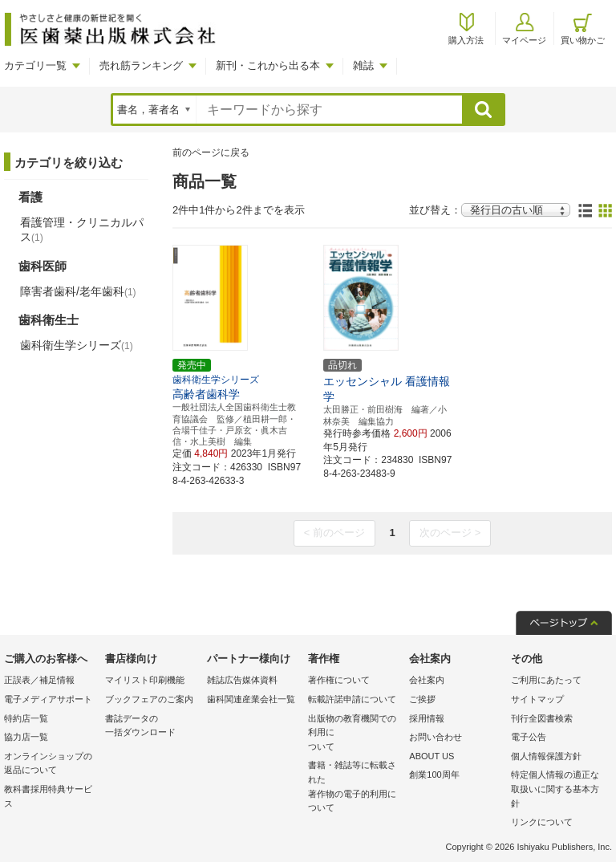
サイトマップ (537, 699)
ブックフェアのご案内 (149, 699)
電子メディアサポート (48, 699)
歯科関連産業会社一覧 (251, 699)
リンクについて (542, 822)
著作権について (339, 680)
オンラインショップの (51, 764)
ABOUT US (432, 756)
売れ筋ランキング (141, 65)
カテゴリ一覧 (35, 65)
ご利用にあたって (546, 680)
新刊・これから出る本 (268, 65)
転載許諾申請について (352, 699)
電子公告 (529, 737)
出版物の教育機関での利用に (355, 734)
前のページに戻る (211, 152)
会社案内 (427, 680)
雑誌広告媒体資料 (242, 680)
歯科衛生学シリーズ (77, 345)
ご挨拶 (422, 699)
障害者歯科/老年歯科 (78, 291)
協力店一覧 (26, 737)
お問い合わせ (436, 737)
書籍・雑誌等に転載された (355, 787)
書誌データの (152, 727)
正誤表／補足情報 (39, 680)
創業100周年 (434, 775)
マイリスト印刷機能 (145, 680)
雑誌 (363, 65)
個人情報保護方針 (546, 756)
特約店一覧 (26, 718)
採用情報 (427, 718)
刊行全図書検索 (542, 718)
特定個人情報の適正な (557, 790)
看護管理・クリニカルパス (82, 230)
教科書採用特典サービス (48, 796)
